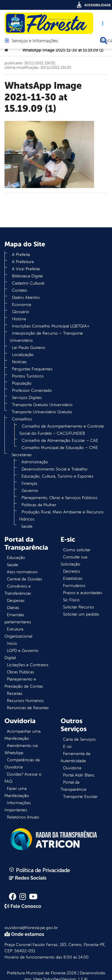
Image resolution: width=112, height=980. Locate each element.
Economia (22, 305)
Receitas (15, 694)
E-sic (67, 747)
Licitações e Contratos (28, 665)
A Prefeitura (23, 262)
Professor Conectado (32, 390)
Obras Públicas (20, 672)
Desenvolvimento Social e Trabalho (55, 469)
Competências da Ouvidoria (22, 764)
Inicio (12, 643)
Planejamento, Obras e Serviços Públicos (59, 498)
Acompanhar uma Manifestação (23, 735)
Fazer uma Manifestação (17, 792)
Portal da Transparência (73, 786)
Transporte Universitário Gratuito (42, 412)
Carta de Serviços (79, 739)
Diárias (13, 608)
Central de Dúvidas (24, 579)
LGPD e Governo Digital (22, 654)
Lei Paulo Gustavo (29, 348)
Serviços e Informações (35, 41)
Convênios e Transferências (18, 590)
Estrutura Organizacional (18, 633)
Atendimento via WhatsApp (21, 749)
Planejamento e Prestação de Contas (24, 683)
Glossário (21, 312)
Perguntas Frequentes (32, 369)
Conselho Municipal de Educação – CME (60, 448)
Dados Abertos (26, 298)
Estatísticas (73, 578)
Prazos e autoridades (83, 593)
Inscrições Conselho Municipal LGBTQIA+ (51, 326)
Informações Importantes (18, 806)
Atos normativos (22, 572)
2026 (71, 973)
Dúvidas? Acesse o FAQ (23, 778)
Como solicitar (77, 550)
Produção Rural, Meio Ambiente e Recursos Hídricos (61, 516)
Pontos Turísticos (28, 376)
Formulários (74, 586)
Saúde (27, 526)
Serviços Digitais (27, 398)
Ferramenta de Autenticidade (76, 757)
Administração (35, 462)
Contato (20, 290)
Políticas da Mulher (39, 505)
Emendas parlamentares (18, 618)
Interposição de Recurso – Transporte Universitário (46, 337)
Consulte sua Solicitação (74, 561)
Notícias (19, 362)
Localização (23, 355)
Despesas (16, 601)
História (19, 319)
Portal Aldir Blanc (79, 775)
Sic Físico (71, 600)
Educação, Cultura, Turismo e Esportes (57, 476)
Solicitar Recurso (79, 607)
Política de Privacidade (39, 870)
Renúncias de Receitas (28, 708)
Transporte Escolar (80, 797)
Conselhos (22, 419)
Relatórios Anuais (23, 817)
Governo (30, 491)
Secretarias (22, 455)
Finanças (29, 483)
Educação (16, 558)
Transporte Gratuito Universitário (42, 405)
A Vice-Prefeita (26, 269)
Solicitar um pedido (81, 614)
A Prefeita (21, 255)
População (22, 383)
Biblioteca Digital (27, 276)
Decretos (72, 571)
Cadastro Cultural (28, 283)
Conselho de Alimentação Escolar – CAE (60, 441)
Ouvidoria (72, 768)
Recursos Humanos (25, 701)
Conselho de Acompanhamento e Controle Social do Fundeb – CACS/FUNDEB (62, 430)
